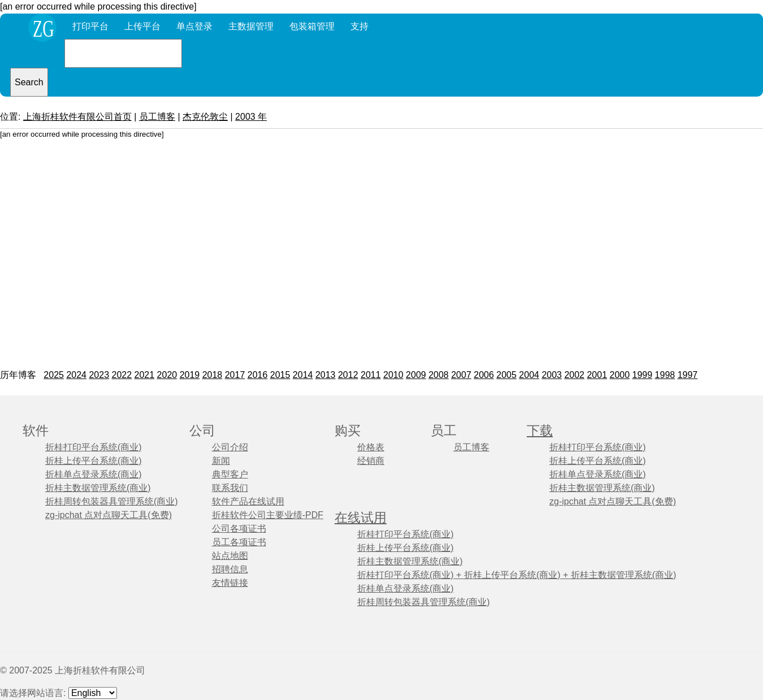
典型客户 (230, 474)
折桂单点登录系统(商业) (94, 474)
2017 (235, 375)
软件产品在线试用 (248, 501)
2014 (303, 375)
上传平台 (142, 26)
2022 (122, 375)
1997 (688, 375)
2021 (145, 375)
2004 (529, 375)
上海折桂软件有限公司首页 (77, 117)
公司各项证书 (239, 529)
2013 (326, 375)
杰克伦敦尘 (205, 117)
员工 (444, 431)
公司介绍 (230, 447)
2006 (484, 375)
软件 (36, 431)
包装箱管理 (312, 26)
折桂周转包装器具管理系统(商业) (112, 501)
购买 (348, 431)
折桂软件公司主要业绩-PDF (268, 515)
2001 (597, 375)
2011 (371, 375)
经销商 (371, 461)
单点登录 (194, 26)
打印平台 (90, 26)
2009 (416, 375)
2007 (461, 375)
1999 (643, 375)
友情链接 (230, 583)
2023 (99, 375)
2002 (574, 375)
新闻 (221, 461)
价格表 (371, 447)
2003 (552, 375)
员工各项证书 (239, 542)
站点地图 (230, 556)
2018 (213, 375)
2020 (167, 375)
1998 (665, 375)
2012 (348, 375)
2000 (620, 375)
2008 (439, 375)
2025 (54, 375)
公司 (202, 431)
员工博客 (157, 117)
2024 (76, 375)
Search (29, 82)
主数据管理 (251, 26)
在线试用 (361, 518)
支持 (359, 26)
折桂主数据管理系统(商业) (98, 488)
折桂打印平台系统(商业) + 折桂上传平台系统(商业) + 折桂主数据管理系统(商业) (517, 575)
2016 (258, 375)
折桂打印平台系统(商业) (94, 447)
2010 (393, 375)
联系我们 (230, 488)
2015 (280, 375)
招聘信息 (230, 569)
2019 (190, 375)
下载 (540, 431)
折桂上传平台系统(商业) (94, 461)
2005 (506, 375)
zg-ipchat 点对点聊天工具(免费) (109, 515)
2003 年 (251, 117)
